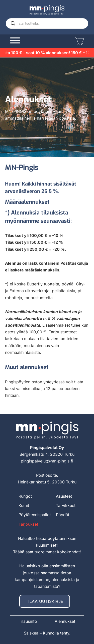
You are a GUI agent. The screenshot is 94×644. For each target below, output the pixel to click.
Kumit (24, 505)
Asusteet (64, 496)
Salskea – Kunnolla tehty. (47, 633)
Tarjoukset (28, 524)
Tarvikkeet (66, 505)
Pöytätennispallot (35, 515)
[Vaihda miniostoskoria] (79, 41)
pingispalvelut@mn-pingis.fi (47, 461)
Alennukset (65, 621)
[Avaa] (15, 40)
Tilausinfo (28, 621)
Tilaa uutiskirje (45, 601)
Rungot (25, 496)
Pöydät (63, 515)
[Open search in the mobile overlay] (47, 23)
